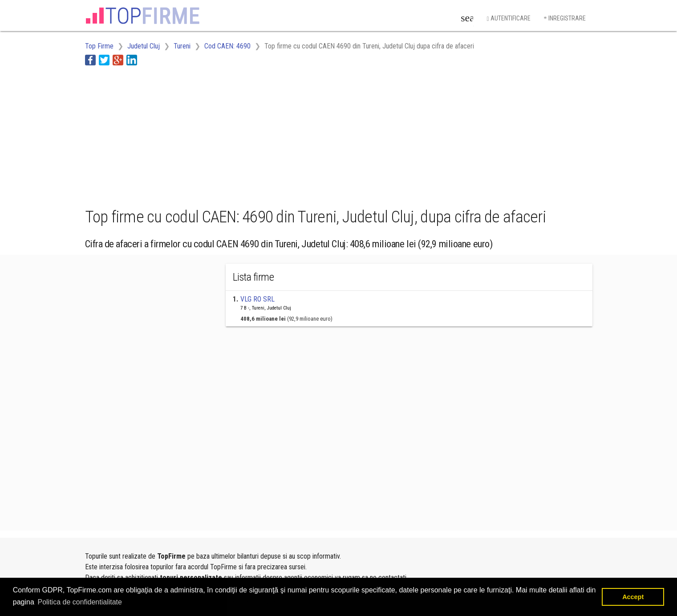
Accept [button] (633, 597)
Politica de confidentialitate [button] (79, 602)
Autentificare (508, 18)
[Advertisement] (247, 135)
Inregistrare (565, 18)
